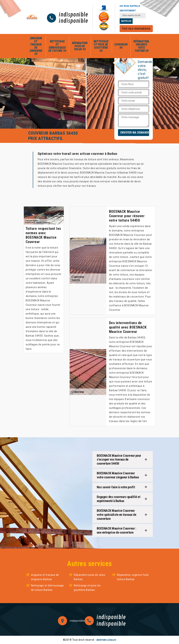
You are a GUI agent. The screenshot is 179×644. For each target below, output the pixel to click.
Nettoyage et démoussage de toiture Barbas (47, 588)
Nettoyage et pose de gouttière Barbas (87, 588)
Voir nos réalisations (136, 29)
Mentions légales (106, 640)
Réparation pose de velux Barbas (89, 577)
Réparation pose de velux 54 (80, 46)
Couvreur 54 (121, 46)
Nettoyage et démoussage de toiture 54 (57, 46)
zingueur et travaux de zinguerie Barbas (45, 577)
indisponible (73, 15)
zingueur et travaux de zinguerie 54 (36, 46)
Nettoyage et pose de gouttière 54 (101, 46)
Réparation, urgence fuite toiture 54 (141, 46)
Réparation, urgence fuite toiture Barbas (133, 577)
